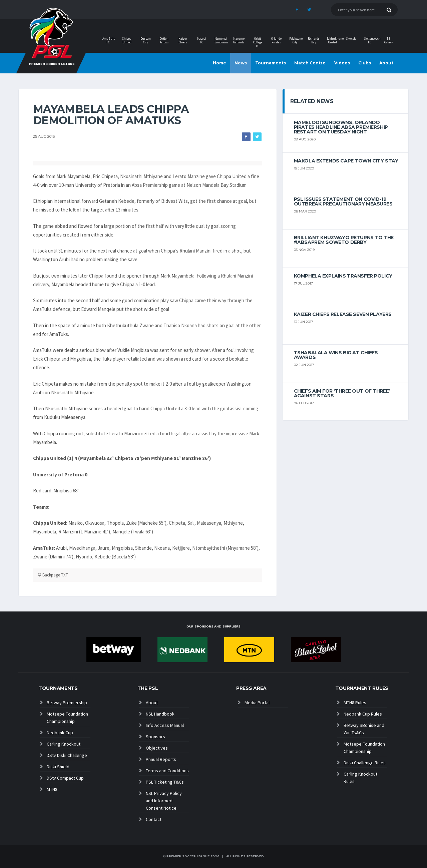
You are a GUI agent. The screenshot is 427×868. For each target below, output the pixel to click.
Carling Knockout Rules (360, 778)
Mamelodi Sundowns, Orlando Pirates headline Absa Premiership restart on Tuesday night (341, 127)
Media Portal (257, 703)
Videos (342, 63)
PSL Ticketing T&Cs (165, 782)
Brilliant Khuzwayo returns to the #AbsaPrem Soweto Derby (344, 240)
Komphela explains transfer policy (343, 276)
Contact (154, 819)
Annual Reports (161, 759)
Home (220, 63)
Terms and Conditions (167, 771)
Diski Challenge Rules (365, 763)
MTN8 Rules (355, 703)
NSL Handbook (160, 714)
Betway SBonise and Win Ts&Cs (364, 729)
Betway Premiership (67, 703)
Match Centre (310, 63)
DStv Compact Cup (65, 778)
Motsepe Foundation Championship (67, 718)
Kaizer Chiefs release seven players (343, 314)
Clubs (365, 63)
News (241, 63)
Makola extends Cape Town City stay (346, 161)
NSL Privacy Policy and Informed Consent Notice (164, 801)
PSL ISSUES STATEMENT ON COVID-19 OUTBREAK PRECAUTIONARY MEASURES (343, 201)
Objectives (157, 748)
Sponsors (155, 737)
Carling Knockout (64, 744)
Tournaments (271, 63)
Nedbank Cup (60, 733)
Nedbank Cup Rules (363, 714)
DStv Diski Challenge (67, 755)
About (386, 63)
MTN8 (52, 789)
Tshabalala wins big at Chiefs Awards (336, 355)
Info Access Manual (165, 725)
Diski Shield (58, 767)
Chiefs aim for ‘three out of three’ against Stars (342, 393)
